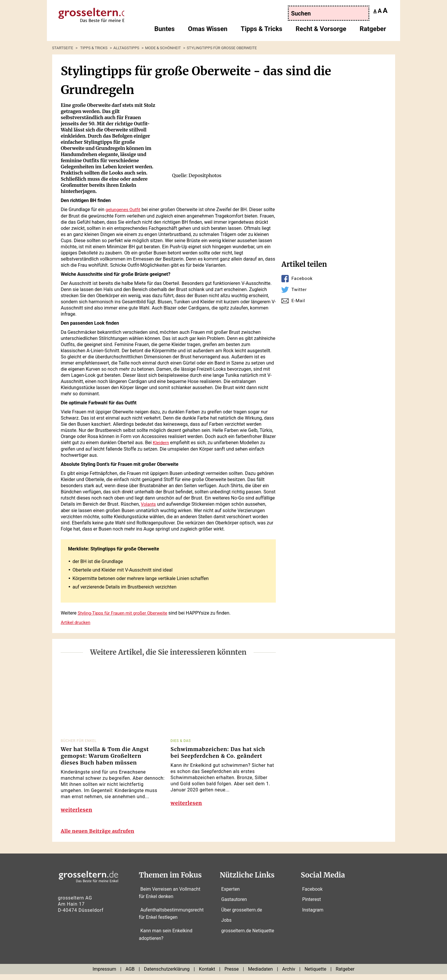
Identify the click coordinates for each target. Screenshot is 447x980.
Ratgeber (373, 31)
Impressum (104, 975)
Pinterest (312, 905)
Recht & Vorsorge (321, 31)
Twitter (299, 289)
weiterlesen (77, 811)
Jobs (226, 926)
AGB (130, 975)
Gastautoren (234, 905)
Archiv (289, 975)
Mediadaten (260, 975)
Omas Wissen (208, 31)
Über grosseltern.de (242, 915)
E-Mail (299, 301)
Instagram (313, 915)
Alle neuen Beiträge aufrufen (101, 837)
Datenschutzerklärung (167, 975)
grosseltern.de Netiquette (248, 937)
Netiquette (315, 975)
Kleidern (161, 442)
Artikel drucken (76, 621)
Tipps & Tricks (261, 31)
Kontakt (207, 975)
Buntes (164, 31)
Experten (231, 895)
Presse (232, 975)
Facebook (302, 278)
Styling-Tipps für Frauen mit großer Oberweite (125, 612)
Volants (149, 503)
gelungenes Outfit (124, 209)
